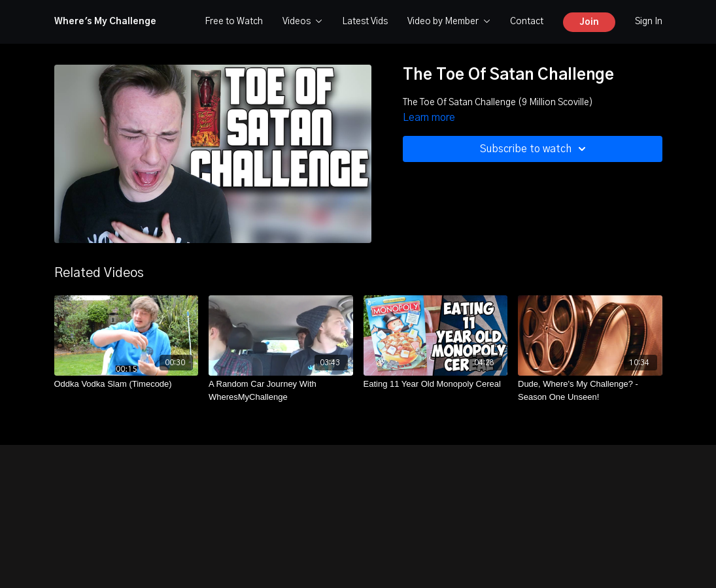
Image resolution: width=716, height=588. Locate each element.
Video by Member (449, 22)
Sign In (649, 22)
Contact (527, 22)
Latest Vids (365, 22)
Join (589, 22)
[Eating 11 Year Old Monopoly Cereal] (436, 384)
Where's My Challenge (105, 22)
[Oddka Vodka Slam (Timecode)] (127, 384)
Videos (302, 22)
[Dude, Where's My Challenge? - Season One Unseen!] (590, 390)
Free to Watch (234, 22)
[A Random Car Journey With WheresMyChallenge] (281, 390)
